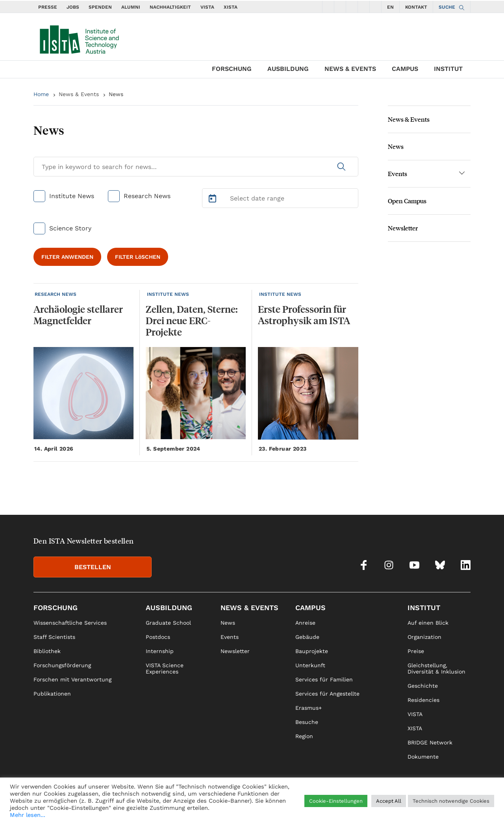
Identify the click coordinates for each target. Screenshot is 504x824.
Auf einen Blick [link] (428, 623)
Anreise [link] (305, 623)
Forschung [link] (56, 608)
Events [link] (230, 637)
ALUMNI (131, 7)
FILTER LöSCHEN (138, 257)
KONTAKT (416, 7)
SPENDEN (100, 7)
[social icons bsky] (364, 7)
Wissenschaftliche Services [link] (70, 623)
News (116, 94)
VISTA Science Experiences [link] (165, 668)
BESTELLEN (93, 567)
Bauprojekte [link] (312, 651)
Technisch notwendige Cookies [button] (451, 801)
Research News (147, 196)
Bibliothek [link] (47, 651)
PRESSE (48, 7)
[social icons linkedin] (376, 7)
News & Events (350, 69)
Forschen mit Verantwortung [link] (72, 679)
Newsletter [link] (235, 651)
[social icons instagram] (340, 7)
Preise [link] (416, 651)
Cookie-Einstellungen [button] (336, 801)
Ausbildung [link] (169, 608)
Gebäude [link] (307, 637)
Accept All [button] (389, 801)
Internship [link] (160, 651)
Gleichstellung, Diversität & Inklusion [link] (436, 668)
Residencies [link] (423, 700)
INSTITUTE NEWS (168, 294)
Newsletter (403, 228)
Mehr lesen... (28, 815)
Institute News (72, 196)
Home (41, 94)
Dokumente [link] (423, 757)
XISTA (231, 7)
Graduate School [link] (168, 623)
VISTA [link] (415, 714)
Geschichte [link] (423, 686)
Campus (405, 69)
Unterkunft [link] (310, 665)
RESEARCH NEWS (56, 294)
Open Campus (407, 201)
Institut (448, 69)
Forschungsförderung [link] (62, 665)
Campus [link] (310, 608)
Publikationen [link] (52, 694)
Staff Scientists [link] (54, 637)
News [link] (228, 623)
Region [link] (304, 736)
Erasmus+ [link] (309, 708)
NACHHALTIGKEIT (170, 7)
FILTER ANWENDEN (67, 257)
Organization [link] (424, 637)
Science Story (70, 228)
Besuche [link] (307, 722)
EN (390, 7)
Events (397, 174)
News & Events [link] (249, 608)
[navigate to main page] (79, 38)
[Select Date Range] (280, 198)
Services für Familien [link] (324, 679)
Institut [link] (424, 608)
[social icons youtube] (352, 7)
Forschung (232, 69)
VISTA (207, 7)
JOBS (73, 7)
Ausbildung (288, 69)
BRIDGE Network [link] (430, 742)
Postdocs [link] (158, 637)
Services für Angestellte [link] (327, 694)
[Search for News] (196, 167)
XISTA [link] (415, 728)
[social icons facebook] (328, 7)
